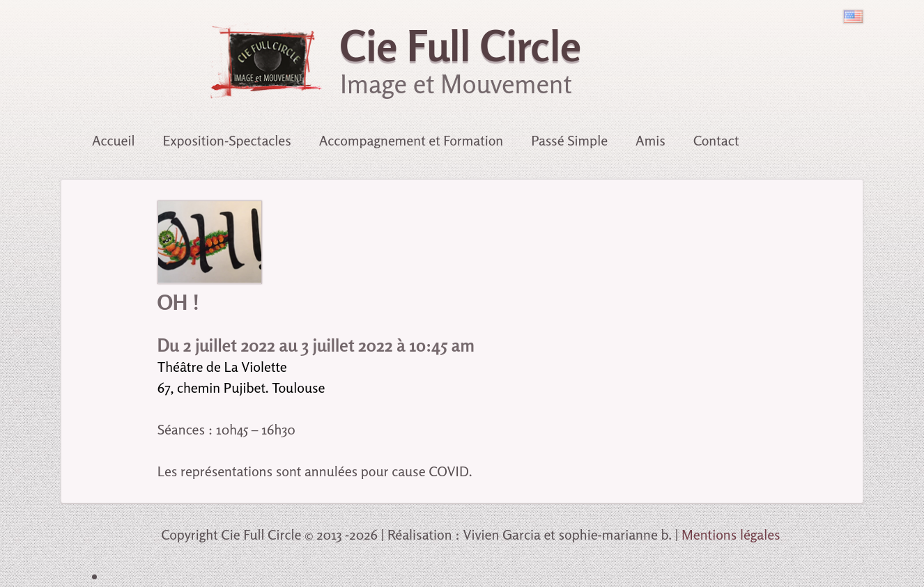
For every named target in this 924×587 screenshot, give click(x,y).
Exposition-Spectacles (227, 140)
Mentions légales (731, 534)
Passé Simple (569, 140)
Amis (650, 140)
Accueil (114, 140)
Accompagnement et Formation (411, 140)
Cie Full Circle (461, 46)
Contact (716, 140)
